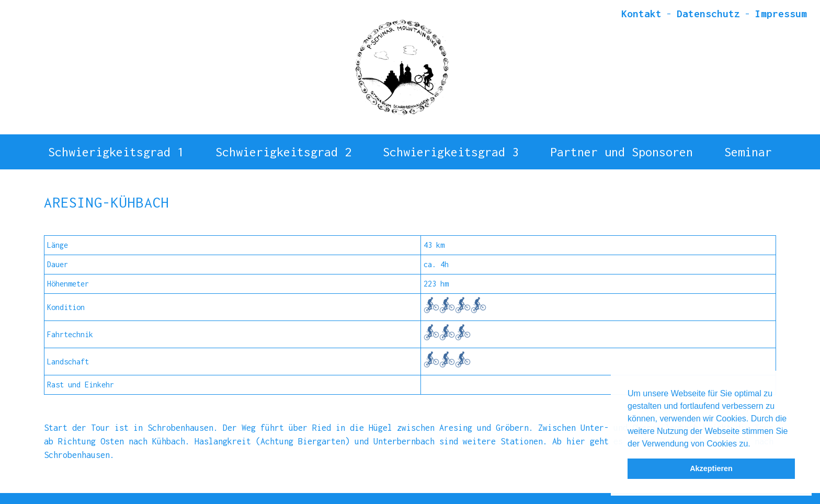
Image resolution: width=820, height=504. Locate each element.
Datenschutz (708, 14)
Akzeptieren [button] (711, 468)
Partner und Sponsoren (622, 146)
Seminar (748, 146)
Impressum (781, 14)
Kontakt (641, 14)
